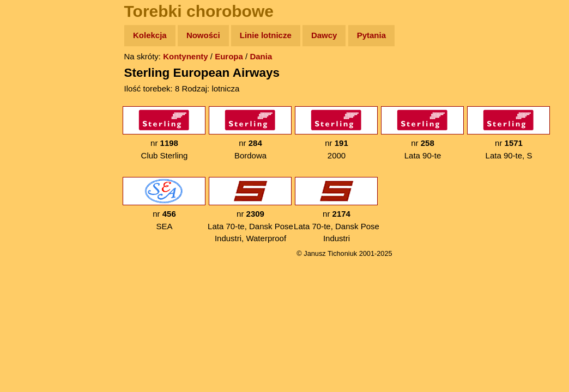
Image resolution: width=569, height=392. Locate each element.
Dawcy (324, 35)
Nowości (203, 35)
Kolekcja (150, 35)
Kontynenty (186, 56)
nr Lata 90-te (422, 133)
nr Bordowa (250, 133)
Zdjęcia (32, 99)
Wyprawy (36, 78)
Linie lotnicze (266, 35)
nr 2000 (336, 133)
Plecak (31, 183)
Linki (28, 203)
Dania (261, 56)
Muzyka (33, 161)
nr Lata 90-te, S (509, 133)
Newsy (31, 120)
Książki (32, 141)
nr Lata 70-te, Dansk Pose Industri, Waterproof (250, 210)
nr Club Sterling (164, 133)
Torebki (33, 225)
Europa (229, 56)
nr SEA (164, 204)
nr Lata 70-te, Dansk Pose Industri (337, 210)
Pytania (371, 35)
